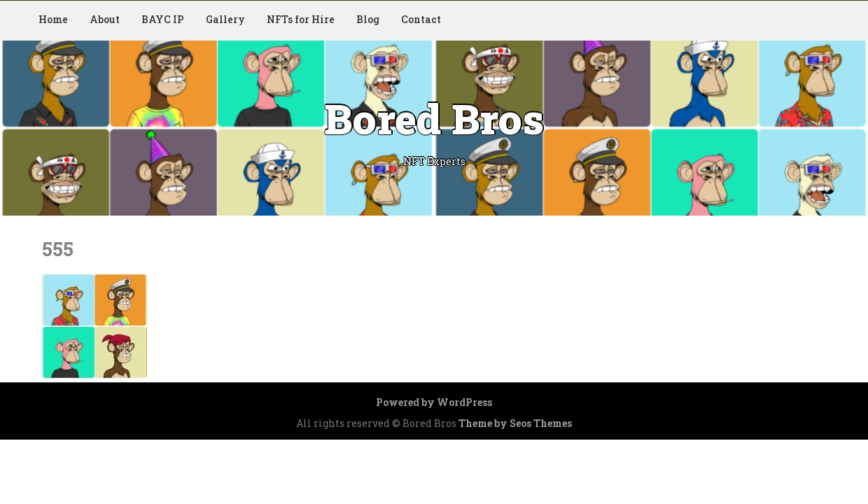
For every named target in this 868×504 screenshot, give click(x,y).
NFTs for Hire (301, 19)
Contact (421, 19)
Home (53, 19)
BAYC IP (163, 19)
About (105, 19)
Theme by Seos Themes (515, 423)
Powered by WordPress (434, 402)
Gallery (225, 19)
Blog (368, 19)
